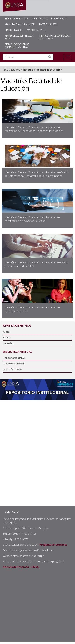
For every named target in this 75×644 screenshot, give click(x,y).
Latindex (8, 343)
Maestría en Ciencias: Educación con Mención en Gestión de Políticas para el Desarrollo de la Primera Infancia (37, 174)
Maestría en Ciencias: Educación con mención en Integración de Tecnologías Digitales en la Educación (34, 129)
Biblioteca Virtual (13, 364)
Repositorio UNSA (14, 358)
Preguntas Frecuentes (53, 545)
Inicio (6, 70)
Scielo (7, 337)
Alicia (6, 332)
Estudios (16, 70)
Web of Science (12, 369)
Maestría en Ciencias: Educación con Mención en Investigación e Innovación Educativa (32, 219)
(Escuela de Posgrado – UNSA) (21, 567)
